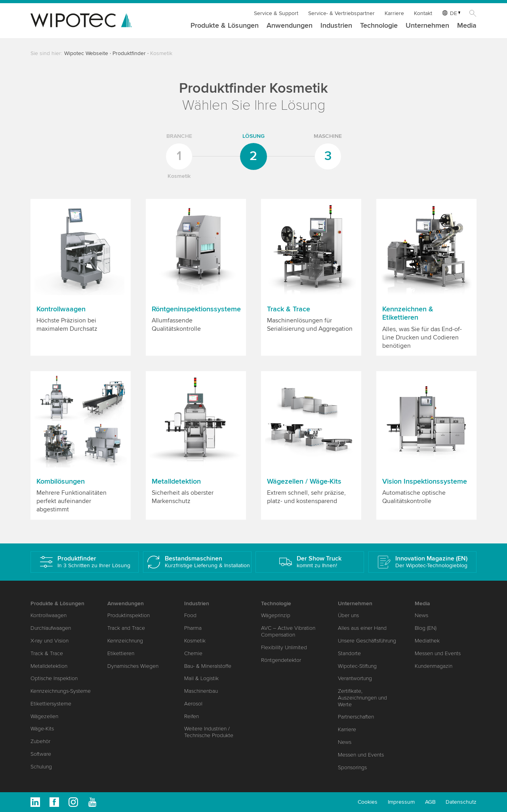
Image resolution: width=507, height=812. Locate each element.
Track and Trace (126, 628)
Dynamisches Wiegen (133, 666)
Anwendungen (290, 26)
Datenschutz (461, 802)
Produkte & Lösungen (225, 26)
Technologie (379, 26)
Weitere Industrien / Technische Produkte (209, 732)
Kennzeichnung (125, 641)
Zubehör (40, 741)
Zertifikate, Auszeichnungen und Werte (362, 698)
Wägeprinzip (276, 615)
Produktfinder (129, 53)
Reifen (192, 716)
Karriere (394, 13)
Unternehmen (427, 26)
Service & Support (276, 13)
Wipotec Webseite (86, 53)
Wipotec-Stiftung (357, 666)
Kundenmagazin (434, 666)
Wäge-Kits (42, 729)
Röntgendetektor (281, 660)
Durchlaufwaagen (51, 628)
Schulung (41, 767)
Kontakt (423, 13)
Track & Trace (47, 653)
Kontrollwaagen (49, 615)
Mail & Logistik (201, 678)
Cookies (368, 802)
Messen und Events (361, 755)
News (345, 742)
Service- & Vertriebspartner (341, 13)
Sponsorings (352, 767)
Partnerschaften (356, 717)
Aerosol (193, 704)
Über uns (348, 615)
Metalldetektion (49, 666)
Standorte (349, 653)
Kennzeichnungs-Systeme (61, 691)
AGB (430, 802)
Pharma (193, 628)
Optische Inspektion (54, 678)
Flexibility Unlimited (284, 647)
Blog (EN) (426, 628)
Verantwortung (355, 678)
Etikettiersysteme (51, 704)
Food (190, 615)
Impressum (401, 802)
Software (41, 754)
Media (467, 26)
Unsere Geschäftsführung (367, 641)
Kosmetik (195, 641)
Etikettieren (121, 653)
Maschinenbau (201, 691)
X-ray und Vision (50, 641)
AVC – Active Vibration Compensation (288, 631)
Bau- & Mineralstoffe (208, 666)
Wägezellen (44, 716)
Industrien (336, 26)
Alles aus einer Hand (362, 628)
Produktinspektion (129, 615)
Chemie (193, 653)
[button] (81, 277)
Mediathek (427, 641)
